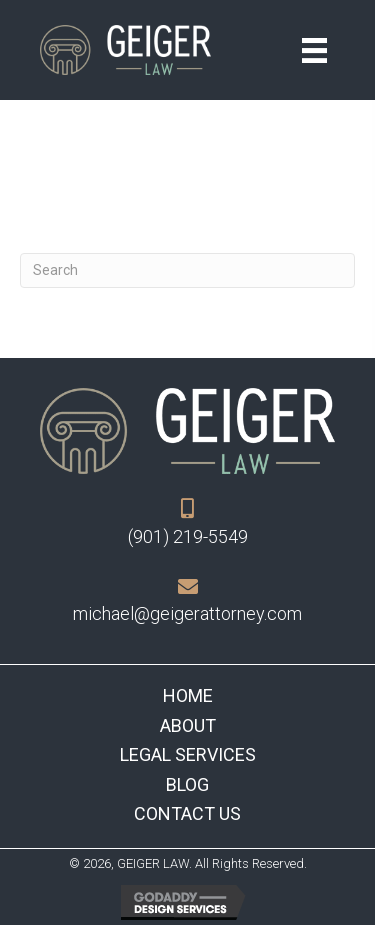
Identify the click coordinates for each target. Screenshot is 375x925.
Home (188, 695)
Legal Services (188, 754)
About (188, 725)
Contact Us (187, 813)
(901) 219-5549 (188, 536)
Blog (187, 784)
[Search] (187, 270)
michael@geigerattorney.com (187, 613)
